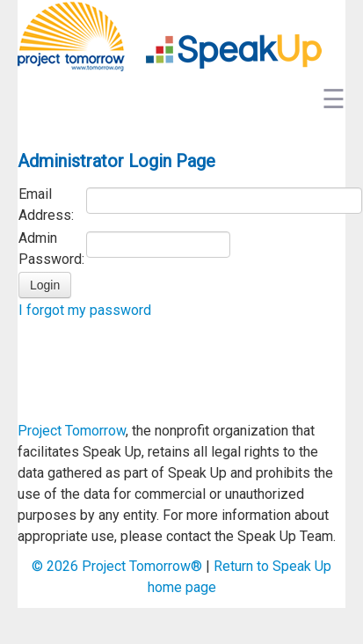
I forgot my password (85, 310)
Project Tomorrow (72, 431)
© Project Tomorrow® (117, 566)
